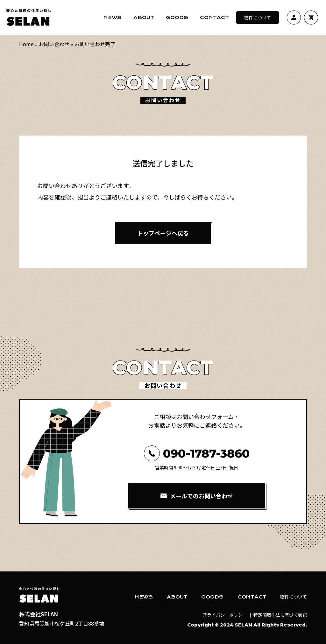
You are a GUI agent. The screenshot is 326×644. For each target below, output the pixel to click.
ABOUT (177, 597)
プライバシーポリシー (225, 615)
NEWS (144, 597)
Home (26, 44)
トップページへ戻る (163, 233)
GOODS (212, 597)
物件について (258, 17)
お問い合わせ (54, 44)
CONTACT (252, 597)
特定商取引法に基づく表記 (280, 615)
